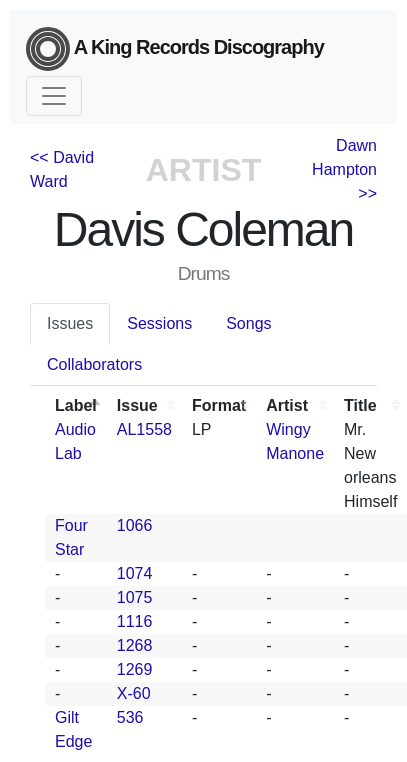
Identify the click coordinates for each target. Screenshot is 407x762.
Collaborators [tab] (94, 364)
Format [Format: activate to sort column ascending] (219, 405)
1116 (135, 621)
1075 (135, 597)
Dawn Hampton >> (344, 169)
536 (130, 717)
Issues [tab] (70, 323)
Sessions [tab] (159, 323)
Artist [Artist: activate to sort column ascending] (287, 405)
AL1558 (144, 429)
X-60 (134, 693)
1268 (135, 645)
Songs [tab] (248, 323)
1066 (135, 525)
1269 (135, 669)
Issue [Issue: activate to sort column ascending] (137, 405)
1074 (135, 573)
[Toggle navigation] (54, 96)
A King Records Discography (175, 49)
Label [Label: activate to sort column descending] (76, 405)
